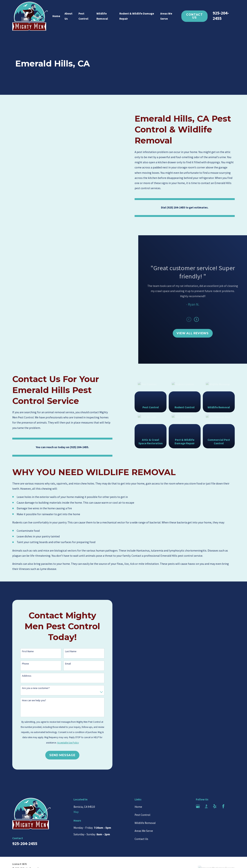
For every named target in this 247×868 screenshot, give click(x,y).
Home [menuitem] (56, 16)
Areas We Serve (144, 831)
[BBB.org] (206, 806)
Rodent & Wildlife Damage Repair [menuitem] (137, 16)
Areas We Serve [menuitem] (166, 16)
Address (21, 676)
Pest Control (142, 815)
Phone (20, 664)
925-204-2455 (221, 16)
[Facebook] (223, 806)
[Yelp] (215, 806)
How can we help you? (29, 700)
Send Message (57, 755)
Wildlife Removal (145, 823)
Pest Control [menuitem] (83, 16)
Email (63, 664)
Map (76, 812)
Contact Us (194, 16)
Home (138, 807)
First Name (23, 651)
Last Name (65, 651)
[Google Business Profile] (198, 806)
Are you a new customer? (31, 688)
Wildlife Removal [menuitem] (102, 16)
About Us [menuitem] (68, 16)
